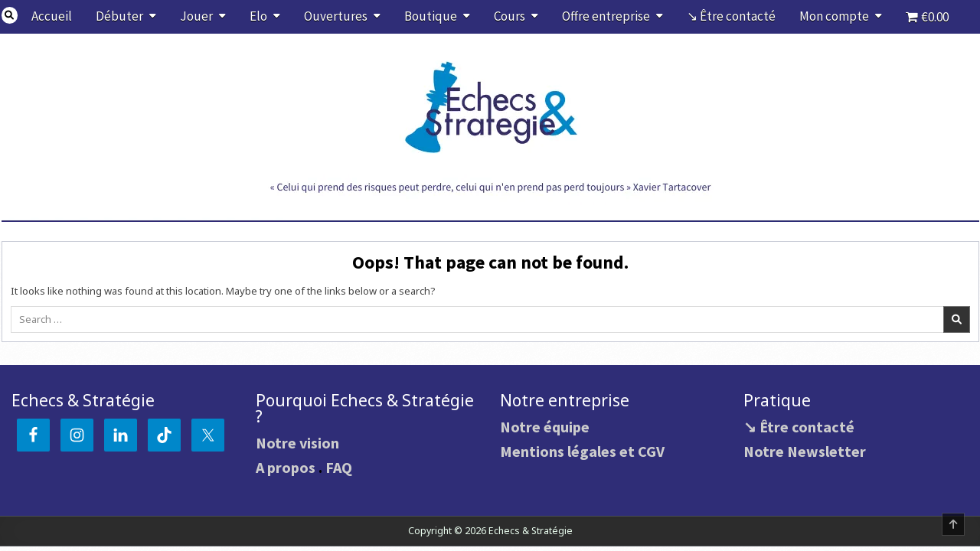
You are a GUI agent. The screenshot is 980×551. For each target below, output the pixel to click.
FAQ (339, 467)
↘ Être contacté (731, 16)
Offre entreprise (606, 16)
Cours (510, 16)
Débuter (119, 16)
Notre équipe (545, 427)
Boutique (431, 16)
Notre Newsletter (805, 451)
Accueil (52, 16)
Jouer (196, 16)
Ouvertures (336, 16)
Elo (258, 16)
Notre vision (297, 443)
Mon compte (834, 16)
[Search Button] (10, 15)
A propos (286, 467)
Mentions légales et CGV (582, 451)
